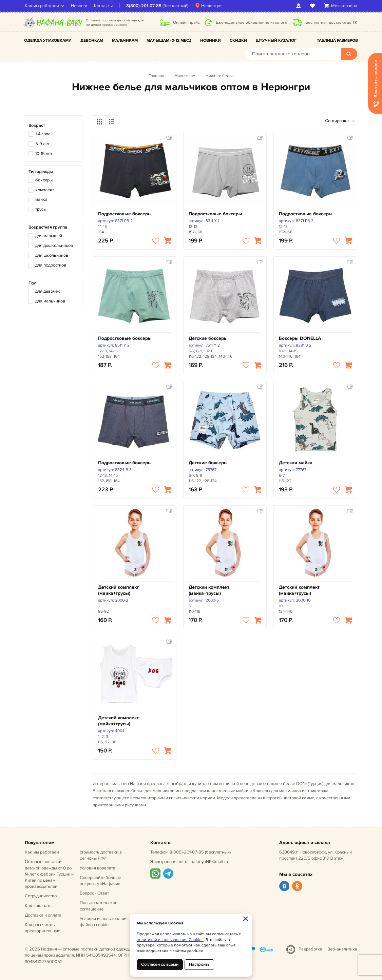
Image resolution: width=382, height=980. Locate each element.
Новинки (211, 41)
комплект (45, 190)
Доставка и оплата (43, 915)
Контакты (103, 6)
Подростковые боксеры (125, 214)
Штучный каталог (276, 41)
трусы (41, 209)
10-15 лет (44, 154)
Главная (156, 76)
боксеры (44, 180)
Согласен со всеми (160, 964)
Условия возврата (98, 868)
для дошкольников (54, 246)
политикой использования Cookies (170, 940)
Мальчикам (125, 41)
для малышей (49, 236)
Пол (32, 283)
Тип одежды (41, 172)
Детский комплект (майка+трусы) (118, 590)
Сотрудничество (41, 896)
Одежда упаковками (48, 41)
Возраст (37, 125)
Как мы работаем (42, 6)
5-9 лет (42, 144)
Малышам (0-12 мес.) (169, 41)
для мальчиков (50, 301)
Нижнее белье (220, 76)
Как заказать (38, 906)
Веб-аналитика (342, 949)
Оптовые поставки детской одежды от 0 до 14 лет (49, 874)
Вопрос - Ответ (94, 893)
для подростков (51, 265)
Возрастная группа (48, 227)
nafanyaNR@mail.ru (209, 862)
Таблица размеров (337, 41)
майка (41, 199)
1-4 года (43, 134)
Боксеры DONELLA (300, 338)
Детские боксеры (208, 338)
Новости (79, 6)
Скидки (238, 41)
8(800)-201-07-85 (144, 6)
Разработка (310, 949)
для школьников (52, 255)
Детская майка (296, 463)
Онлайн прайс (186, 23)
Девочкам (92, 41)
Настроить (199, 964)
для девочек (48, 291)
